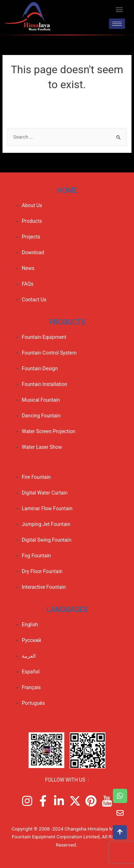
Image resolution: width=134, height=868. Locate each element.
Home (67, 190)
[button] (119, 9)
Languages (67, 609)
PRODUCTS (67, 322)
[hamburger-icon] (117, 24)
